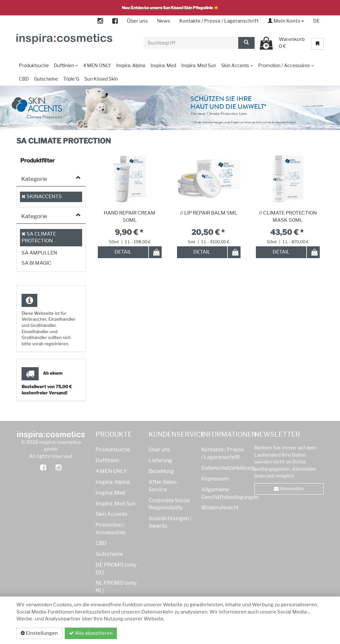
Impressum (215, 479)
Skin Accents (111, 514)
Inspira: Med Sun (116, 504)
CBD (101, 543)
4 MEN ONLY (111, 471)
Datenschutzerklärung (289, 633)
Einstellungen (39, 633)
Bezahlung (161, 471)
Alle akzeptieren (91, 633)
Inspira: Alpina (113, 482)
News (164, 21)
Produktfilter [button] (37, 161)
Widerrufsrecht (220, 508)
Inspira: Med (110, 493)
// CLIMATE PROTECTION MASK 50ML (288, 217)
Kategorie (34, 179)
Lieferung (160, 460)
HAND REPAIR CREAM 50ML (130, 217)
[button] (321, 139)
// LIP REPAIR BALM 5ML (209, 213)
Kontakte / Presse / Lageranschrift (219, 21)
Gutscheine (109, 554)
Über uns (137, 21)
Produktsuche (113, 450)
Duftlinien (107, 460)
